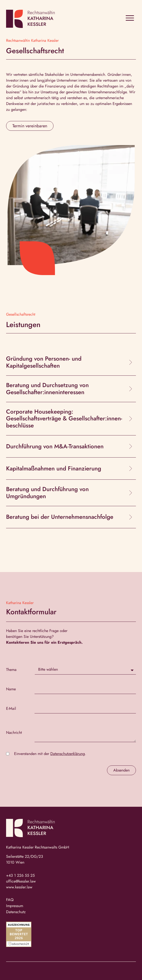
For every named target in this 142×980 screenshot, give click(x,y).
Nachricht (14, 733)
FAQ (10, 900)
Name (11, 689)
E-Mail (11, 709)
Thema (11, 670)
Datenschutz (16, 912)
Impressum (15, 906)
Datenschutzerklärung (68, 754)
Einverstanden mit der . (50, 754)
